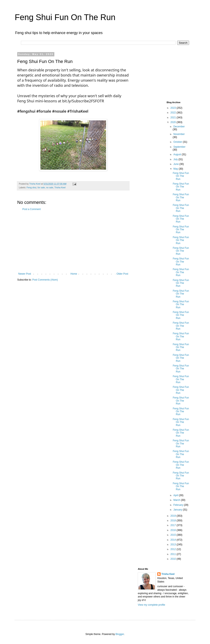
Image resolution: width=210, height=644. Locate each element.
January (178, 510)
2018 (173, 521)
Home (74, 274)
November (179, 134)
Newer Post (25, 274)
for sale (41, 187)
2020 (173, 122)
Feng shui (31, 187)
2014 (173, 540)
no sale (50, 187)
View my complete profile (151, 605)
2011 (173, 554)
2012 (173, 549)
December (179, 127)
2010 (173, 559)
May (176, 169)
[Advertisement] (73, 242)
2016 (173, 530)
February (179, 505)
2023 (173, 108)
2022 (173, 113)
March (177, 500)
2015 (173, 535)
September (179, 147)
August (177, 154)
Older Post (122, 274)
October (178, 142)
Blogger (120, 634)
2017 (173, 525)
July (176, 159)
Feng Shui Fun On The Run (65, 17)
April (176, 495)
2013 (173, 545)
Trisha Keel (60, 187)
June (176, 164)
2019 (173, 516)
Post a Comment (31, 209)
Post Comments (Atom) (45, 280)
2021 (173, 118)
